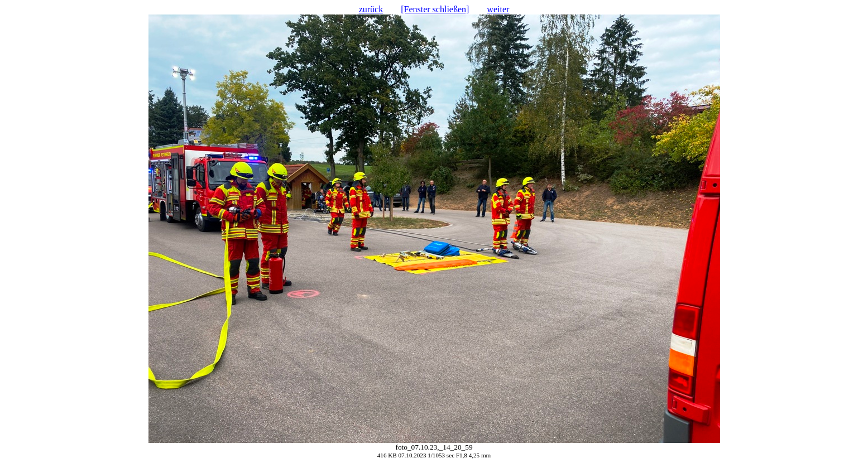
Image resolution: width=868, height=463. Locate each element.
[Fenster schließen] (435, 9)
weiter (498, 9)
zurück (371, 9)
